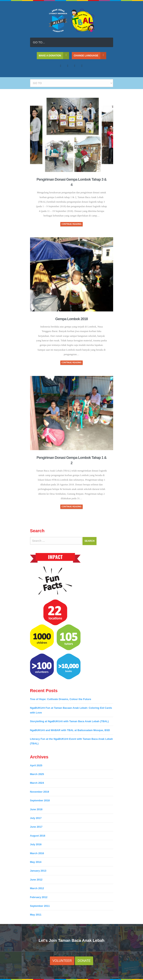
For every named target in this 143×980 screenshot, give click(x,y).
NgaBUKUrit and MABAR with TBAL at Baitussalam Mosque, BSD (70, 730)
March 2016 (37, 853)
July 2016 (36, 844)
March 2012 (37, 888)
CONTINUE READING (71, 224)
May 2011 (36, 915)
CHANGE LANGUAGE (90, 56)
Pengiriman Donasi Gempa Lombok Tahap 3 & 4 (72, 182)
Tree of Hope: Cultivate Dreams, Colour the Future (61, 699)
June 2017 (36, 827)
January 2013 (38, 871)
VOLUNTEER (62, 961)
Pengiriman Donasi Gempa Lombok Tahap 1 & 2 (72, 460)
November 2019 (40, 792)
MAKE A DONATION (54, 56)
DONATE (84, 961)
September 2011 (40, 906)
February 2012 (39, 897)
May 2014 (36, 862)
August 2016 (38, 836)
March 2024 (37, 783)
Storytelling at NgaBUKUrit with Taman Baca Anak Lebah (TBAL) (69, 721)
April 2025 (36, 765)
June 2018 (36, 809)
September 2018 (40, 800)
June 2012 (36, 880)
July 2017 (36, 818)
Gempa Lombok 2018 (71, 319)
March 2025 (37, 774)
